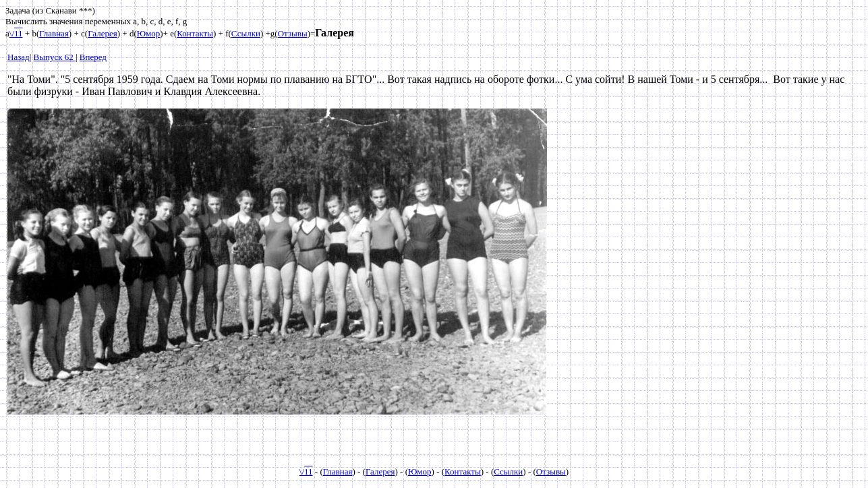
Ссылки (246, 33)
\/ (16, 33)
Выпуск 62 (55, 57)
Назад (19, 57)
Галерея (103, 33)
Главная (54, 33)
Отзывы (293, 33)
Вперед (93, 57)
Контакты (195, 33)
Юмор (149, 33)
